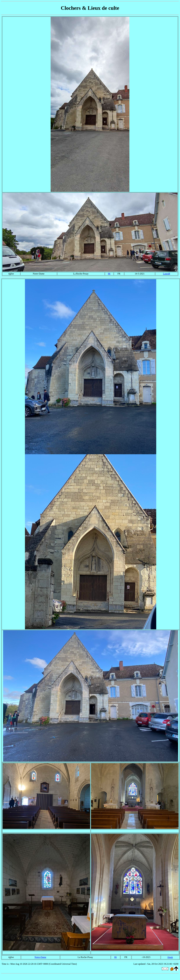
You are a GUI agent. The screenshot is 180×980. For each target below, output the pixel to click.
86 (109, 274)
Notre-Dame (40, 957)
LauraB (167, 274)
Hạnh (170, 957)
